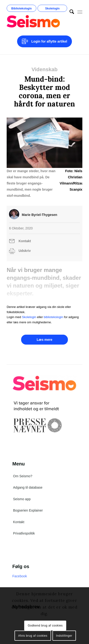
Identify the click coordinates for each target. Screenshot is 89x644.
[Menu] (80, 12)
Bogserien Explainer (28, 510)
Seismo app (22, 499)
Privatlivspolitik (24, 533)
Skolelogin (52, 9)
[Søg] (69, 12)
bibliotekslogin (53, 317)
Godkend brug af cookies (45, 626)
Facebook (20, 576)
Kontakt (25, 241)
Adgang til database (28, 487)
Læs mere (44, 340)
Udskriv (25, 251)
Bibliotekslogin (22, 9)
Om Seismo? (23, 476)
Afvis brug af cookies (33, 636)
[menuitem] (69, 12)
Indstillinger (64, 636)
